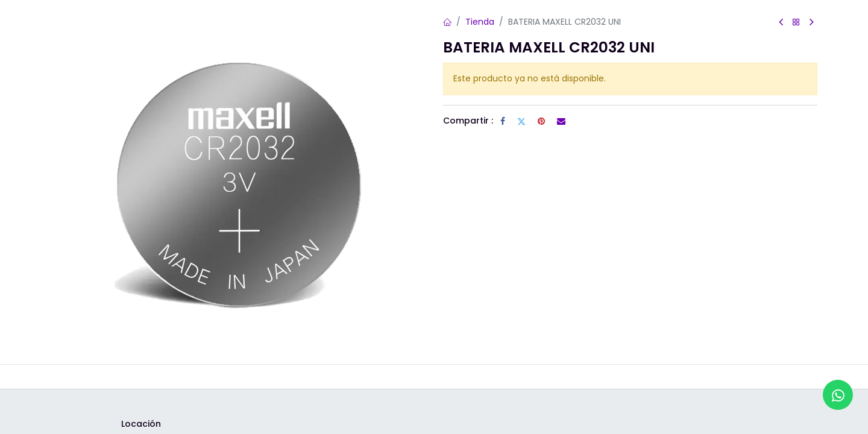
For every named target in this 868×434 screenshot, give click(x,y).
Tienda (480, 22)
